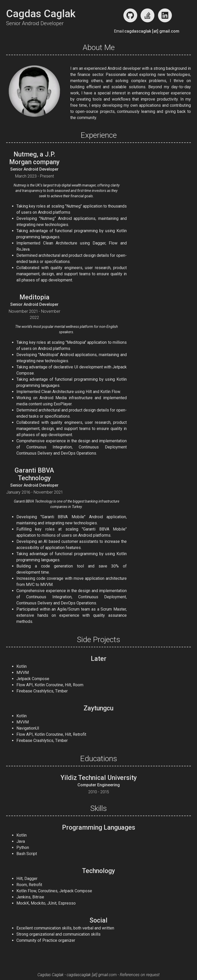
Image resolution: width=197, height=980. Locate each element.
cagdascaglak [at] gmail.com (152, 31)
